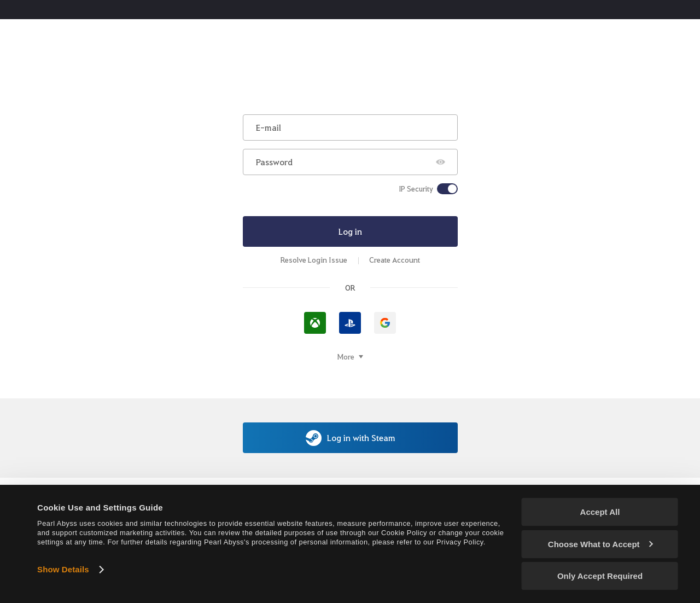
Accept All (600, 512)
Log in (350, 231)
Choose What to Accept (600, 544)
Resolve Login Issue (314, 260)
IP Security (416, 189)
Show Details (63, 569)
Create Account (395, 260)
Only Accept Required (600, 576)
